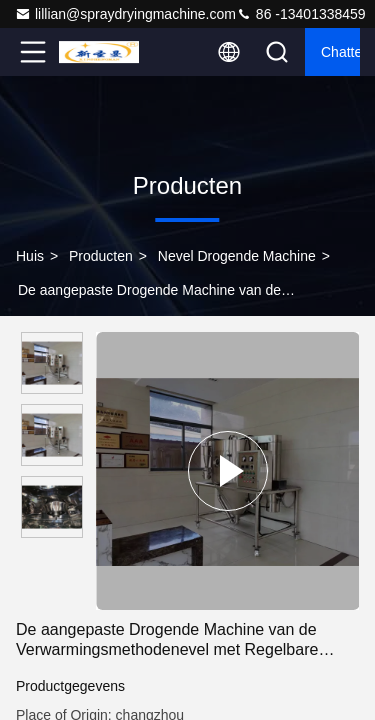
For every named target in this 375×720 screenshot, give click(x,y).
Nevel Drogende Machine (237, 256)
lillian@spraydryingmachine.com (125, 14)
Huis (30, 256)
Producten (101, 256)
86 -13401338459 (301, 14)
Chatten (340, 52)
